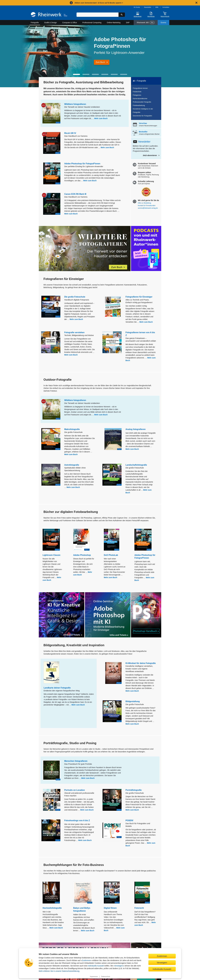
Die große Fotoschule (75, 297)
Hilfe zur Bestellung (144, 203)
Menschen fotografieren (76, 761)
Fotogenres (137, 95)
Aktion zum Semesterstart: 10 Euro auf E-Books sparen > (99, 3)
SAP (128, 23)
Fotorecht (139, 908)
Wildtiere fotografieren (75, 104)
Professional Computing (92, 23)
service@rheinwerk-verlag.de (148, 208)
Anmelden (166, 7)
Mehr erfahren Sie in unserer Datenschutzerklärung (59, 971)
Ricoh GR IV (70, 133)
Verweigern (119, 966)
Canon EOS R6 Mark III (75, 194)
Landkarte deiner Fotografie (57, 688)
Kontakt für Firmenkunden (147, 206)
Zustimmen (86, 960)
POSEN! (129, 820)
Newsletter (148, 7)
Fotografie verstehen (74, 332)
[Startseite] (49, 15)
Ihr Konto (137, 7)
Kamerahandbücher (140, 99)
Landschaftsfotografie (136, 465)
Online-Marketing (114, 23)
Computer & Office (70, 23)
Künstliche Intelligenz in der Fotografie (143, 111)
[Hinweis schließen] (196, 3)
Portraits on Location (75, 790)
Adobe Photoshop (82, 555)
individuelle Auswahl (96, 966)
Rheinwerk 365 (146, 23)
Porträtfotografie (134, 790)
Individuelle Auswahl (162, 969)
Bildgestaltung (133, 701)
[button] (76, 74)
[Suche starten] (122, 15)
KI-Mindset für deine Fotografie (141, 663)
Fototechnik (137, 92)
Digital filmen (110, 908)
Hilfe (157, 7)
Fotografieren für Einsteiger (139, 297)
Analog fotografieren (136, 429)
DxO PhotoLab (111, 555)
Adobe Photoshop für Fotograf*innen (82, 164)
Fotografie (35, 23)
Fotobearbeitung (139, 105)
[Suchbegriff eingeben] (98, 15)
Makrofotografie (72, 429)
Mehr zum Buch (101, 118)
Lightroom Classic (52, 555)
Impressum (94, 977)
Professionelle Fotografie (142, 102)
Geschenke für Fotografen (142, 116)
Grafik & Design (51, 23)
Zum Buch (100, 62)
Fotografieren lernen (140, 88)
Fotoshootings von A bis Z (77, 820)
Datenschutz (106, 977)
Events (163, 23)
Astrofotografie (72, 465)
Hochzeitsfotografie (52, 908)
